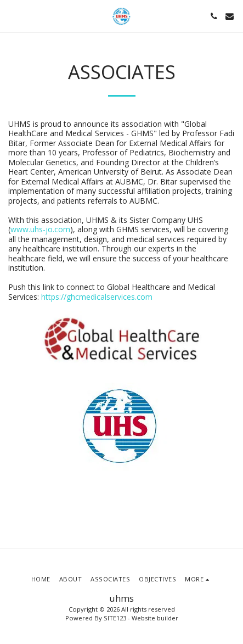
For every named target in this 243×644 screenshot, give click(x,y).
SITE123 (115, 618)
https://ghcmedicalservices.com (97, 297)
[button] (12, 16)
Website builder (155, 618)
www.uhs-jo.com (40, 229)
